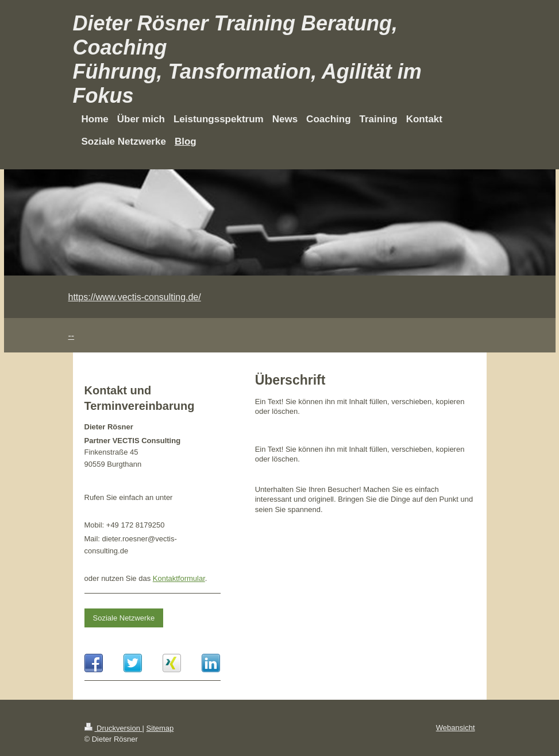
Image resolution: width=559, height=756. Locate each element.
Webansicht (456, 728)
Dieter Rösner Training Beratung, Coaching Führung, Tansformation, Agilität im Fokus (247, 59)
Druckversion (113, 728)
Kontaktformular (179, 578)
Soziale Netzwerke (124, 618)
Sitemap (160, 728)
